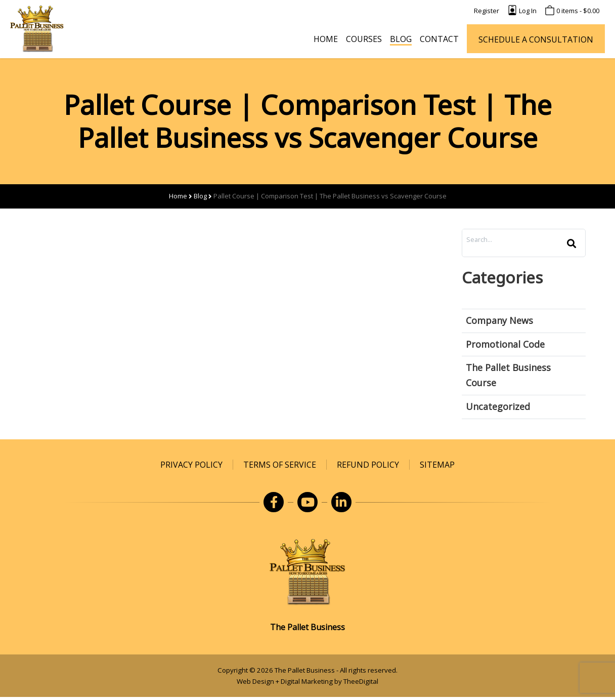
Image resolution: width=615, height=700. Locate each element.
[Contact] (439, 39)
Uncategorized (498, 406)
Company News (499, 320)
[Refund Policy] (368, 465)
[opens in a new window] (274, 502)
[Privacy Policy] (191, 465)
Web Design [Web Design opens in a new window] (255, 681)
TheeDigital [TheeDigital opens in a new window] (361, 681)
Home (178, 196)
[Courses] (364, 39)
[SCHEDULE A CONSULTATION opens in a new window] (536, 39)
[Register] (487, 11)
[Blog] (401, 39)
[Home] (326, 39)
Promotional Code (505, 344)
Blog (200, 196)
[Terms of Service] (280, 465)
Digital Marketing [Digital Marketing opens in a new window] (307, 681)
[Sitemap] (437, 465)
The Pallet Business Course (508, 375)
